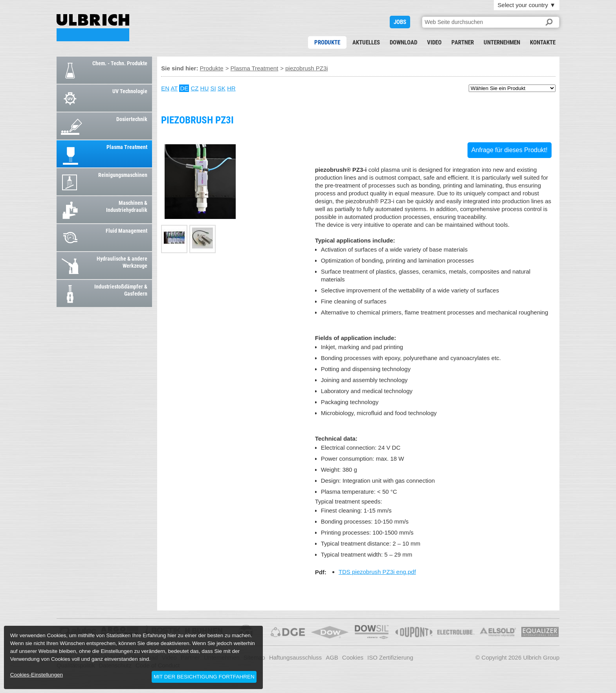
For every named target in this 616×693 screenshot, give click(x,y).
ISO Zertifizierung (390, 657)
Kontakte (543, 42)
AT (174, 88)
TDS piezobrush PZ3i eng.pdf (377, 572)
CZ (194, 88)
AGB (332, 657)
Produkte (327, 42)
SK (222, 88)
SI (213, 88)
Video (434, 42)
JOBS (400, 22)
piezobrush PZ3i (93, 28)
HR (231, 88)
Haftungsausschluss (295, 657)
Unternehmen (502, 42)
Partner (463, 42)
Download (403, 42)
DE (184, 88)
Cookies (353, 657)
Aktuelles (366, 42)
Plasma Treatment (255, 68)
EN (165, 88)
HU (205, 88)
